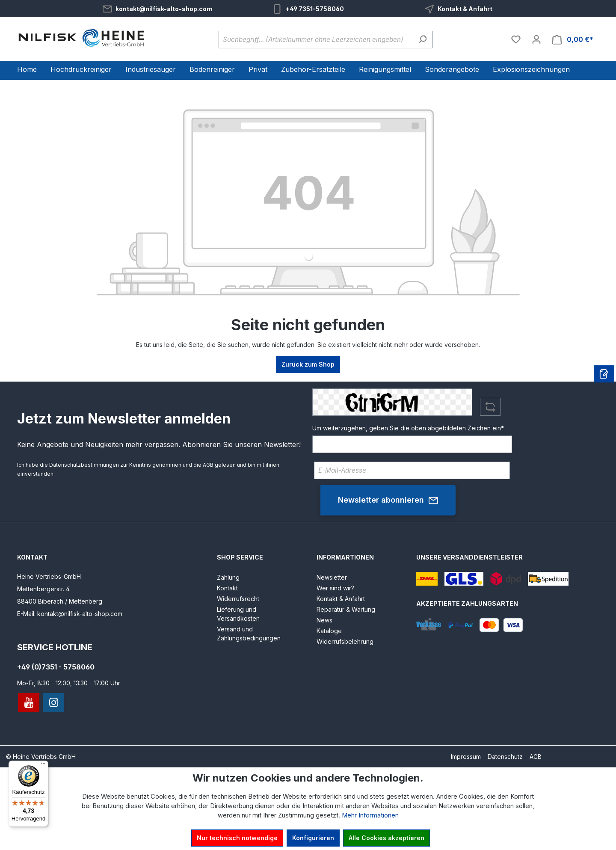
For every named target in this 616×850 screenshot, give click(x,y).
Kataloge (329, 631)
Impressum (466, 757)
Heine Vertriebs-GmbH (49, 576)
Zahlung (228, 577)
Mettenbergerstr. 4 (43, 589)
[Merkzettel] (516, 39)
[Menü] (43, 766)
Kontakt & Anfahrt (465, 9)
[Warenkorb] (573, 40)
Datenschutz (505, 757)
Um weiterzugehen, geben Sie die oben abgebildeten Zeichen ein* (408, 428)
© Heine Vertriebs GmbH (41, 757)
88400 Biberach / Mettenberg (60, 601)
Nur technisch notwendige (237, 838)
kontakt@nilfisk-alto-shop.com (164, 9)
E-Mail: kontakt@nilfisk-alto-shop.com (70, 614)
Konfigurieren (313, 838)
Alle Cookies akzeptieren (386, 838)
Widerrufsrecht (238, 599)
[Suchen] (422, 40)
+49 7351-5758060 (315, 9)
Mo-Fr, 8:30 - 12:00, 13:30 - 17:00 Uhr (69, 683)
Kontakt (227, 588)
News (324, 620)
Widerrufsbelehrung (345, 641)
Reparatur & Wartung (346, 609)
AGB (208, 465)
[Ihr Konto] (536, 39)
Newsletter (332, 577)
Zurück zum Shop (308, 364)
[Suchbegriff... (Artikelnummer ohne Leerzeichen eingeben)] (316, 40)
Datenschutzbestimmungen (84, 465)
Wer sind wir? (335, 588)
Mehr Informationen (370, 815)
